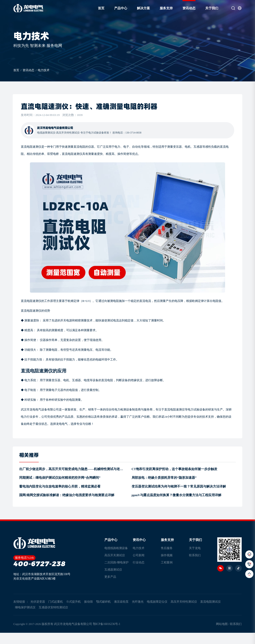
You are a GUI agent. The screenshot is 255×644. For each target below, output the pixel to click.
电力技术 (47, 72)
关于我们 (209, 8)
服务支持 (163, 8)
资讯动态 (186, 8)
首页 (98, 8)
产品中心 (118, 8)
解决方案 (141, 8)
